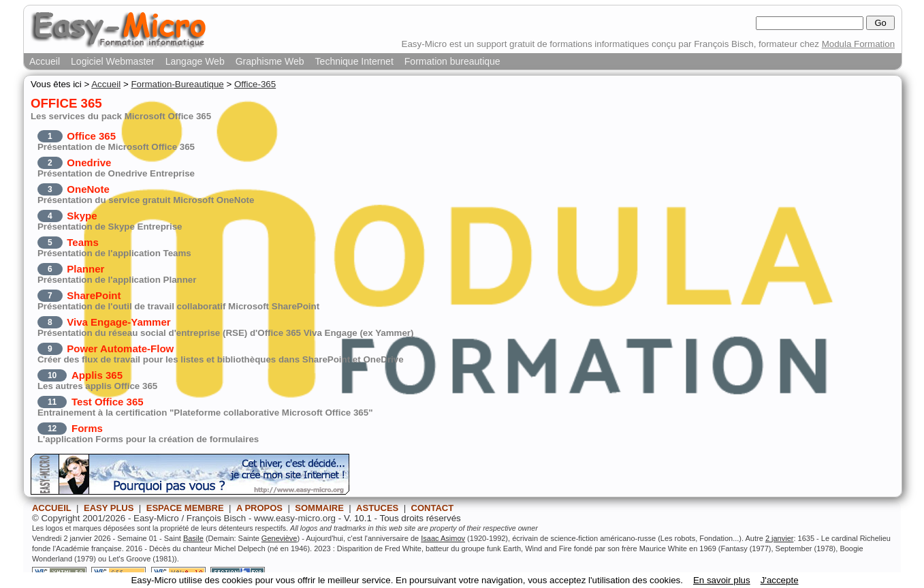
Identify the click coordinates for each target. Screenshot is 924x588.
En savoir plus (722, 580)
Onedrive (89, 163)
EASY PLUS (109, 508)
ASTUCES (377, 508)
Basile (193, 538)
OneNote (88, 189)
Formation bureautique (452, 61)
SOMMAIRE (319, 508)
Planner (85, 269)
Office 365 (91, 136)
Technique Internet (354, 61)
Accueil (45, 61)
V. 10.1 (358, 518)
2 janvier (780, 538)
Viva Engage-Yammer (118, 322)
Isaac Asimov (443, 538)
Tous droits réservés (420, 518)
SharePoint (94, 295)
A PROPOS (259, 508)
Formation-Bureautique (177, 84)
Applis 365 (97, 375)
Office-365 (255, 84)
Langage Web (195, 61)
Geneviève (280, 538)
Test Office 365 (108, 402)
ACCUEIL (52, 508)
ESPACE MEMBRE (185, 508)
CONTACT (433, 508)
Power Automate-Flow (120, 349)
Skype (82, 216)
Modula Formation (858, 44)
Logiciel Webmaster (113, 61)
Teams (82, 242)
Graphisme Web (270, 61)
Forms (87, 428)
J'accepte (780, 580)
